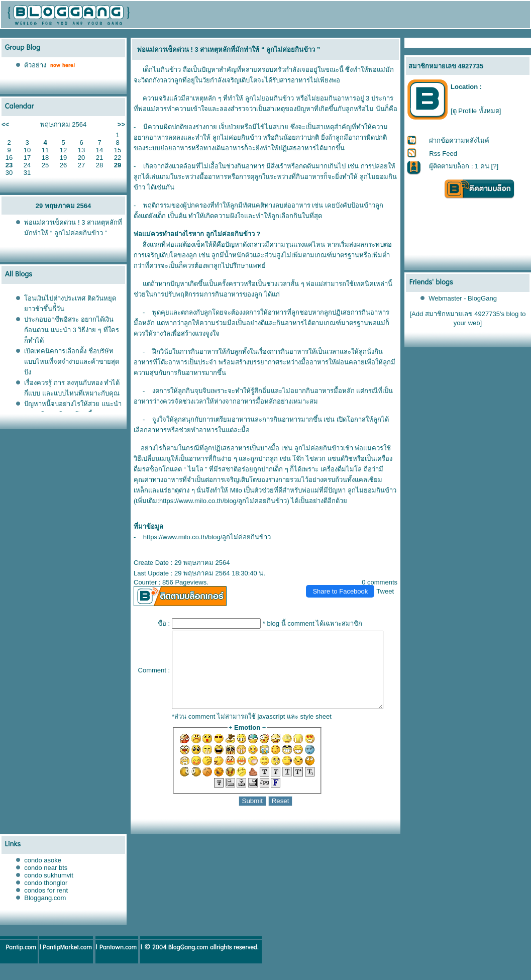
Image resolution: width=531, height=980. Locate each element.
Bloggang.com (45, 913)
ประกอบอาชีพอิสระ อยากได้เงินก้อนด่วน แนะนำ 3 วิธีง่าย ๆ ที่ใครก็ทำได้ (71, 330)
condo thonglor (46, 898)
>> (121, 124)
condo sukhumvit (49, 890)
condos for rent (46, 905)
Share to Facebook (345, 591)
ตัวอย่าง (35, 65)
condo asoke (43, 875)
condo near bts (46, 883)
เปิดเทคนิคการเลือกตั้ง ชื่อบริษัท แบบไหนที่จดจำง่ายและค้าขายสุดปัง (72, 362)
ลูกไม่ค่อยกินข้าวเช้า (320, 448)
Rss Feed (444, 154)
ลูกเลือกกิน (260, 216)
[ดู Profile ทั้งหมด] (476, 111)
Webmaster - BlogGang (463, 298)
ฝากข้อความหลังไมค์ (460, 140)
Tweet (390, 591)
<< (5, 124)
